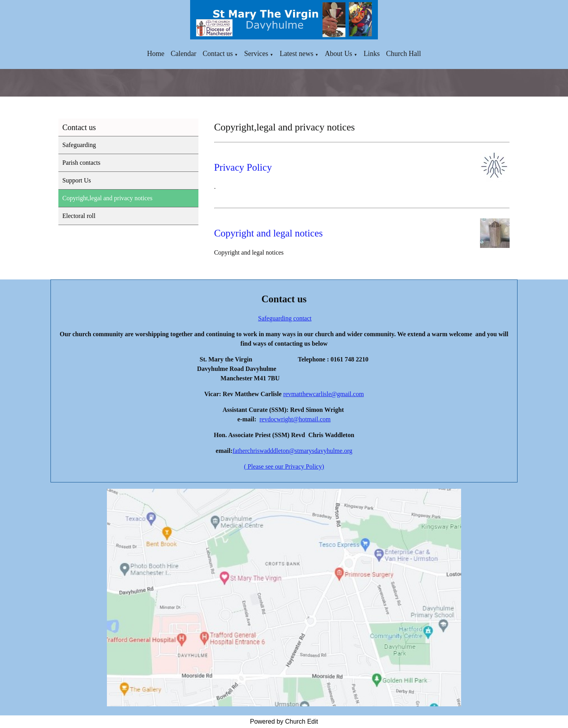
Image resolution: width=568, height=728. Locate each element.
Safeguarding (79, 145)
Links (372, 54)
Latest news (296, 54)
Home (156, 54)
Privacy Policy (243, 167)
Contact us (218, 54)
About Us (338, 54)
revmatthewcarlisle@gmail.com (323, 394)
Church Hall (404, 54)
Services (256, 54)
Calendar (184, 54)
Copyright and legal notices (269, 233)
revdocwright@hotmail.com (295, 419)
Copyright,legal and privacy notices (107, 198)
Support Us (77, 180)
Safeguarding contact (285, 318)
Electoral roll (79, 216)
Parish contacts (81, 163)
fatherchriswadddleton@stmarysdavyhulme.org (292, 451)
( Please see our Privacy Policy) (284, 466)
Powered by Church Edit (284, 721)
